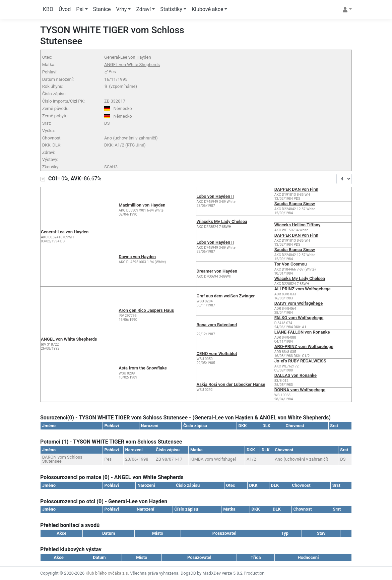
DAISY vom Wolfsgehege (299, 303)
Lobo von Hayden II (215, 196)
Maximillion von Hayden (142, 205)
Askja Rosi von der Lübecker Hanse (231, 384)
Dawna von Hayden (137, 257)
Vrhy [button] (122, 9)
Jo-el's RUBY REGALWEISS (300, 361)
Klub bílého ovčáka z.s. (107, 573)
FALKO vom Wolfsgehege (299, 318)
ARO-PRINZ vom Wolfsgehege (304, 346)
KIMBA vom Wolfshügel (213, 459)
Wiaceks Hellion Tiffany (298, 225)
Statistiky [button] (171, 9)
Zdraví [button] (143, 9)
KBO (48, 9)
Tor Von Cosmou (291, 264)
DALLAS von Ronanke (296, 375)
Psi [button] (80, 9)
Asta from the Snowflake (143, 368)
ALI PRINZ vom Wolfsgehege (303, 289)
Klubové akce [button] (207, 9)
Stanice (102, 9)
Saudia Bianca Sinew (295, 204)
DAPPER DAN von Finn (296, 189)
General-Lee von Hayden (128, 57)
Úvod (65, 9)
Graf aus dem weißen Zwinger (226, 296)
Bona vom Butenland (217, 325)
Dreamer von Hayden (217, 271)
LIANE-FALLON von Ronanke (302, 332)
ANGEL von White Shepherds (132, 65)
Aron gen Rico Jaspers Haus (146, 310)
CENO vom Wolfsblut (217, 354)
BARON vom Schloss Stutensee (62, 459)
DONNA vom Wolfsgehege (300, 390)
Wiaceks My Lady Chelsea (222, 221)
